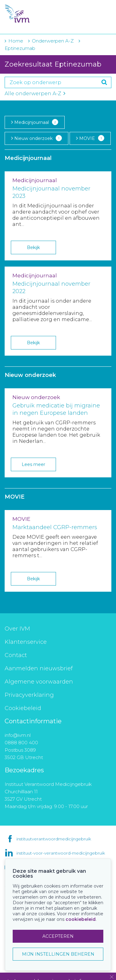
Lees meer (33, 464)
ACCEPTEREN (58, 936)
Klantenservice (26, 642)
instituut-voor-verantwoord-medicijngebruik (61, 853)
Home (16, 41)
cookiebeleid (81, 919)
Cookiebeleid (23, 708)
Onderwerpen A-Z (53, 41)
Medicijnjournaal (35, 122)
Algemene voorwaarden (39, 682)
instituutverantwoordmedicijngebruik (54, 839)
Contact (16, 655)
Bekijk (33, 247)
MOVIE (90, 138)
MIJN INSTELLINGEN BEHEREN (58, 954)
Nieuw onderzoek (37, 138)
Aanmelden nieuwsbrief (39, 668)
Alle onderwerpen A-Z (35, 94)
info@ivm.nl (18, 735)
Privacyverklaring (29, 695)
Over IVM (17, 629)
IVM (40, 14)
